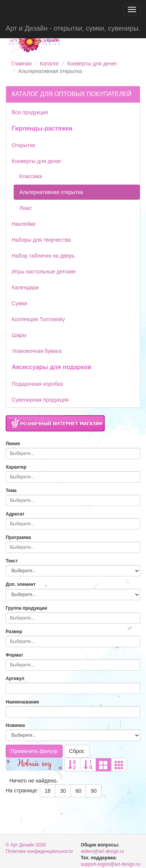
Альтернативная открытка (51, 192)
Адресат (15, 514)
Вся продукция (30, 112)
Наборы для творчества (41, 240)
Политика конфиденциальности (39, 851)
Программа (18, 537)
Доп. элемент (21, 584)
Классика (31, 176)
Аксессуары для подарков (52, 367)
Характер (16, 467)
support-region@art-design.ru (111, 864)
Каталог (49, 64)
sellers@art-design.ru (102, 851)
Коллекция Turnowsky (38, 319)
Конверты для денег (92, 64)
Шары (19, 335)
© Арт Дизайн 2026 (26, 845)
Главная (21, 64)
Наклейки (24, 224)
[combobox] (73, 453)
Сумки (20, 303)
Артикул (15, 679)
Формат (14, 655)
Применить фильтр (34, 751)
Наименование (22, 702)
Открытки (24, 145)
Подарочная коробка (37, 384)
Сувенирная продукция (40, 400)
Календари (25, 287)
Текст (12, 561)
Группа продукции (26, 608)
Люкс (26, 208)
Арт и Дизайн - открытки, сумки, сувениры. (73, 28)
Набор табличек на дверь (43, 256)
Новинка (15, 725)
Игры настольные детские (44, 272)
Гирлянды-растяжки (42, 128)
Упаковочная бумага (37, 351)
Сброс (77, 751)
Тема (11, 491)
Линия (13, 444)
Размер (14, 632)
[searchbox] (71, 453)
